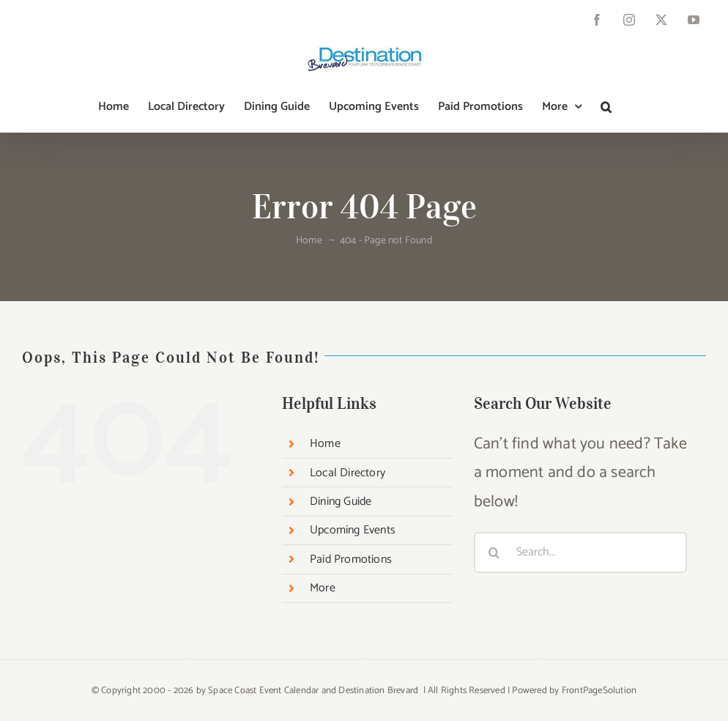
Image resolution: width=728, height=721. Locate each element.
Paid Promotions (351, 559)
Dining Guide (341, 502)
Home (325, 444)
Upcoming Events (353, 530)
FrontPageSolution (599, 691)
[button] (606, 107)
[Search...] (580, 552)
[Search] (494, 552)
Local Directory (348, 473)
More (323, 588)
